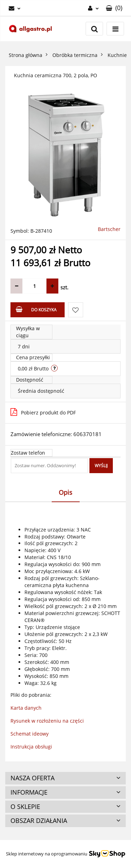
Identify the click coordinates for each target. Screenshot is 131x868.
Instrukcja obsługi (31, 747)
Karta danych (26, 708)
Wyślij (101, 466)
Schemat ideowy (30, 734)
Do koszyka (36, 309)
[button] (114, 8)
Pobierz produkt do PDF (43, 412)
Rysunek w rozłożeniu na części (47, 721)
